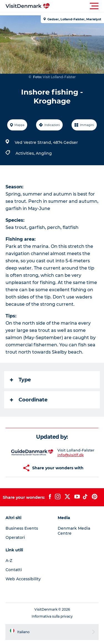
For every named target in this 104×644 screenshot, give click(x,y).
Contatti (14, 570)
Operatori (15, 537)
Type (20, 380)
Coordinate (29, 400)
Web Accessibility (23, 579)
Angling (44, 153)
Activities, (26, 153)
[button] (77, 6)
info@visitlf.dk (71, 455)
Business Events (22, 528)
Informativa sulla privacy (52, 616)
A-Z (9, 561)
